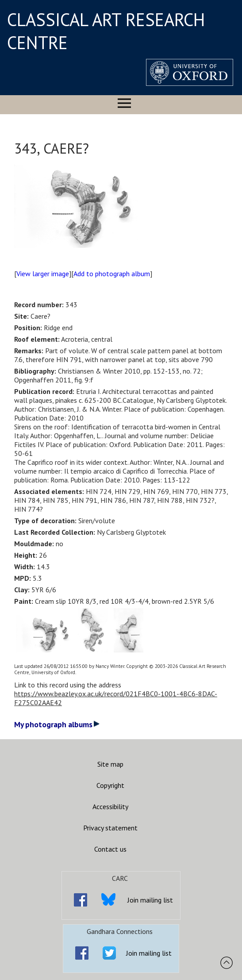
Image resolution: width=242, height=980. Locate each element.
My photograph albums (57, 724)
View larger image (43, 274)
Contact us (110, 849)
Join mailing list (150, 900)
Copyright (110, 785)
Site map (110, 764)
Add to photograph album (112, 274)
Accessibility (110, 806)
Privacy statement (110, 828)
